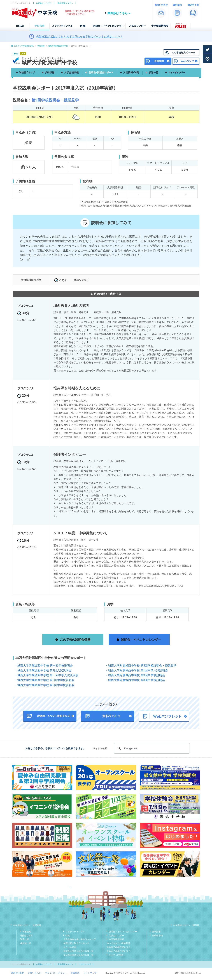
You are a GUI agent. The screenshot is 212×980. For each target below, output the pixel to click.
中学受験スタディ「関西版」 (187, 925)
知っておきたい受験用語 (118, 943)
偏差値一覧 (25, 943)
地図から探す (27, 936)
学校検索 (41, 46)
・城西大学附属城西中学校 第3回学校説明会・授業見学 (141, 666)
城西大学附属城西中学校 (58, 46)
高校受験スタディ (65, 3)
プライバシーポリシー (56, 973)
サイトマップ (90, 973)
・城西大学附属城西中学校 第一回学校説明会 (44, 666)
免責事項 (75, 973)
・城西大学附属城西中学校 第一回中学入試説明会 (46, 675)
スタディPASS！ (117, 955)
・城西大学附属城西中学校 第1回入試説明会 (43, 670)
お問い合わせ (34, 973)
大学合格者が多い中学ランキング (80, 939)
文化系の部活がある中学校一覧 (78, 955)
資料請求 (156, 932)
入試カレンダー (116, 936)
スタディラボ (85, 964)
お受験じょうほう (44, 3)
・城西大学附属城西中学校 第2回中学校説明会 (44, 685)
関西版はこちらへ (119, 13)
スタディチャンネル (75, 932)
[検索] (151, 748)
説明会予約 (157, 936)
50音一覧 (25, 939)
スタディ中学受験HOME (24, 46)
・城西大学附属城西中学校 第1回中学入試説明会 (137, 670)
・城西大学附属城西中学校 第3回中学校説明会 (135, 675)
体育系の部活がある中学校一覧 (78, 951)
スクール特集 (70, 947)
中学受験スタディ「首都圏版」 (28, 925)
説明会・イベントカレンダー (123, 932)
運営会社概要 (17, 973)
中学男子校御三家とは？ (118, 947)
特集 (68, 936)
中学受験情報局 (116, 939)
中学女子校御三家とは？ (118, 951)
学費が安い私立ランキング (76, 943)
